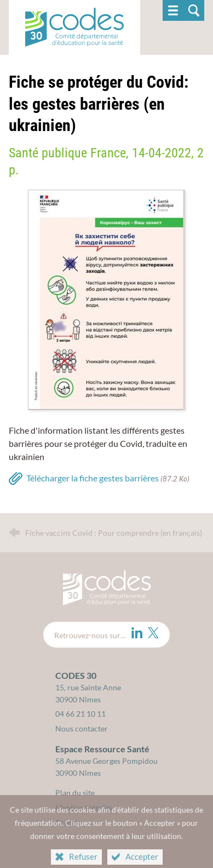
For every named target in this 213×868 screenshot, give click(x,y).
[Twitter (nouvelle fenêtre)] (153, 633)
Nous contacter (82, 728)
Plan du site (75, 793)
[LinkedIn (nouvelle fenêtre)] (137, 633)
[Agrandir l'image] (106, 299)
